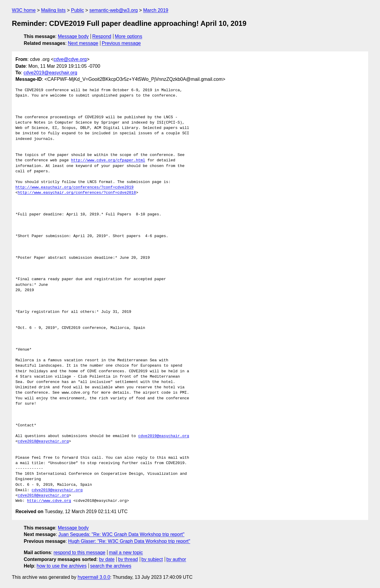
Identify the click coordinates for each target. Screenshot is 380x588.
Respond (102, 36)
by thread (128, 559)
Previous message (121, 43)
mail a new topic (126, 552)
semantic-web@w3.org (114, 10)
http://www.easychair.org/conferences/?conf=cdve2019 (75, 187)
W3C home (24, 10)
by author (176, 559)
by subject (152, 559)
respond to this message (79, 552)
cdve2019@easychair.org (50, 73)
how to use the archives (62, 566)
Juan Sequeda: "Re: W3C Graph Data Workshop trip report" (122, 534)
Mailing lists (53, 10)
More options (129, 36)
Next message (83, 43)
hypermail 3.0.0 (94, 577)
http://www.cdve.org (49, 501)
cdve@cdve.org (70, 59)
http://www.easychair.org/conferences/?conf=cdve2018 (77, 193)
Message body (73, 36)
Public (77, 10)
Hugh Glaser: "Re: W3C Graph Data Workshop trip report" (129, 541)
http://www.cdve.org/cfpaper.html (108, 160)
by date (107, 559)
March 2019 (156, 10)
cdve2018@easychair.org (43, 442)
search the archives (111, 566)
